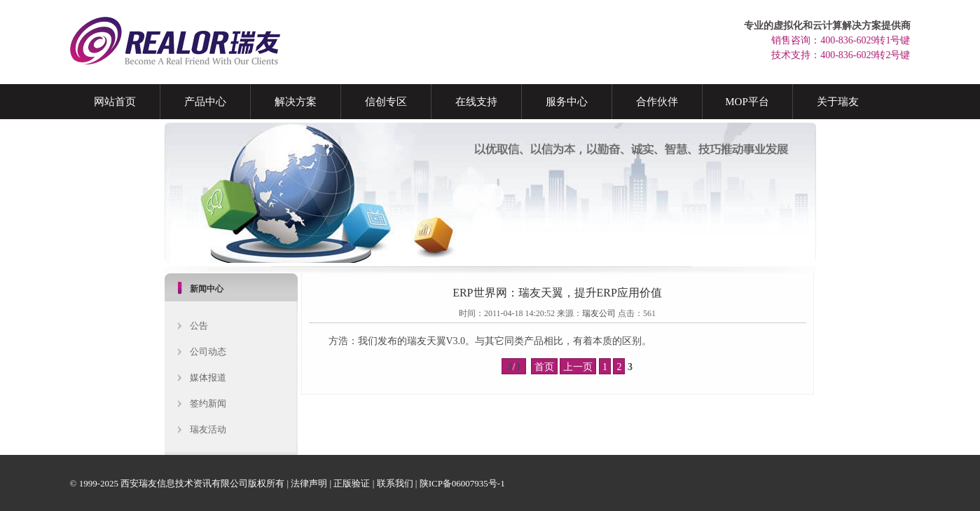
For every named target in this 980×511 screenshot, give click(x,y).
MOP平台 (747, 102)
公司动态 (208, 352)
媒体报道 (208, 377)
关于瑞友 (838, 102)
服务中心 (567, 102)
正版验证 (352, 483)
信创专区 (386, 102)
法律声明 (309, 483)
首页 (544, 367)
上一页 (578, 367)
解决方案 (296, 102)
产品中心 (205, 102)
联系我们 (395, 483)
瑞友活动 (208, 429)
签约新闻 (208, 403)
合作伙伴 (657, 102)
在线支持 (476, 102)
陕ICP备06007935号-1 (462, 483)
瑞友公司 (599, 313)
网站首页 (115, 102)
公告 (199, 326)
